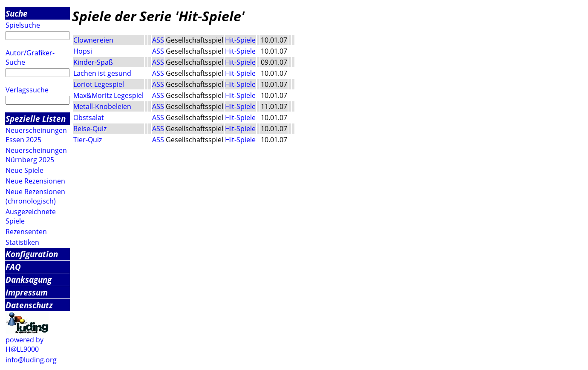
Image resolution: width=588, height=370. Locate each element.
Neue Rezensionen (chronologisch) (35, 196)
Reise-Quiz (90, 129)
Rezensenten (26, 232)
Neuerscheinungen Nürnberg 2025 (36, 155)
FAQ (13, 267)
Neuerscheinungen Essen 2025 (36, 135)
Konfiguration (32, 254)
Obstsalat (89, 118)
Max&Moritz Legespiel (108, 95)
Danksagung (29, 280)
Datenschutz (29, 305)
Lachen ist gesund (102, 73)
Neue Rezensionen (35, 181)
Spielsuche (23, 25)
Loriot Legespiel (99, 84)
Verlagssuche (27, 90)
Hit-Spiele (240, 40)
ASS (158, 40)
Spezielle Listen (36, 119)
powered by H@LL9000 (24, 344)
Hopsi (83, 51)
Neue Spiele (24, 170)
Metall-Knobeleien (102, 106)
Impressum (27, 292)
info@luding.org (31, 360)
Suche (17, 13)
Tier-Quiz (88, 140)
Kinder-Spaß (93, 62)
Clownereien (93, 40)
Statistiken (22, 242)
